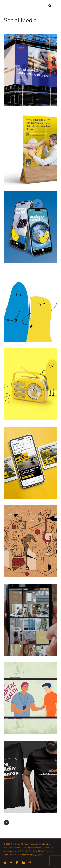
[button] (56, 6)
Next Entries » (6, 823)
